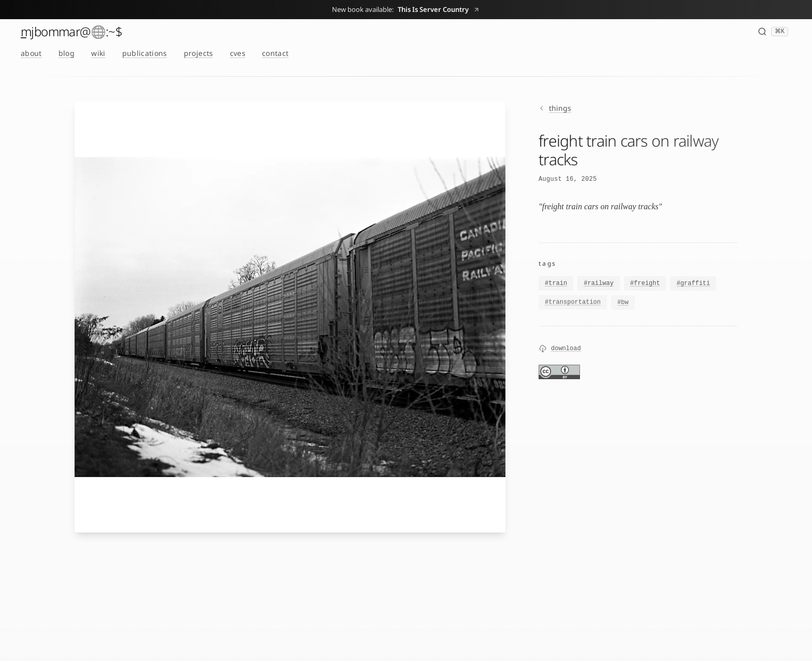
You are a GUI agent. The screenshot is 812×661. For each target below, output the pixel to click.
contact (275, 53)
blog (67, 53)
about (31, 53)
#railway (599, 284)
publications (145, 53)
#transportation (573, 304)
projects (199, 53)
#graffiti (693, 285)
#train (556, 284)
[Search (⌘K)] (773, 32)
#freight (645, 284)
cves (238, 53)
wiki (98, 53)
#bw (623, 305)
